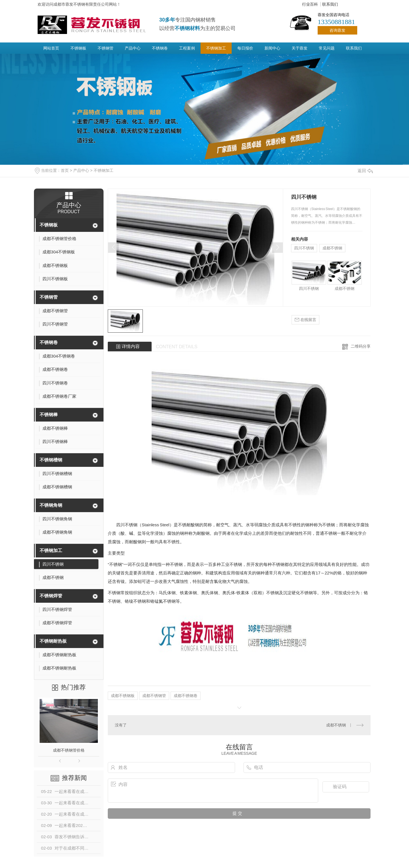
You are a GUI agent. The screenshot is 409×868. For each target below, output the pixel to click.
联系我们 (330, 4)
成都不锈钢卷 (186, 696)
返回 (365, 171)
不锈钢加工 (216, 48)
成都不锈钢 (332, 248)
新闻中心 (272, 48)
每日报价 (245, 48)
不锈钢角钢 (51, 505)
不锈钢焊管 (51, 596)
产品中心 (133, 48)
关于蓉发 (300, 48)
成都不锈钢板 (123, 696)
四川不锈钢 (304, 248)
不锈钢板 (78, 48)
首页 (65, 170)
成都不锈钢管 (154, 696)
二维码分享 (361, 346)
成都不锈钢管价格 (69, 750)
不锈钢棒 (49, 415)
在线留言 (305, 320)
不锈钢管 (106, 48)
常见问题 (327, 48)
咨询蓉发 (337, 30)
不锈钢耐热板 (53, 641)
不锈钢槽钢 (51, 460)
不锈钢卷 (160, 48)
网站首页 (51, 48)
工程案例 (187, 48)
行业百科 (310, 4)
